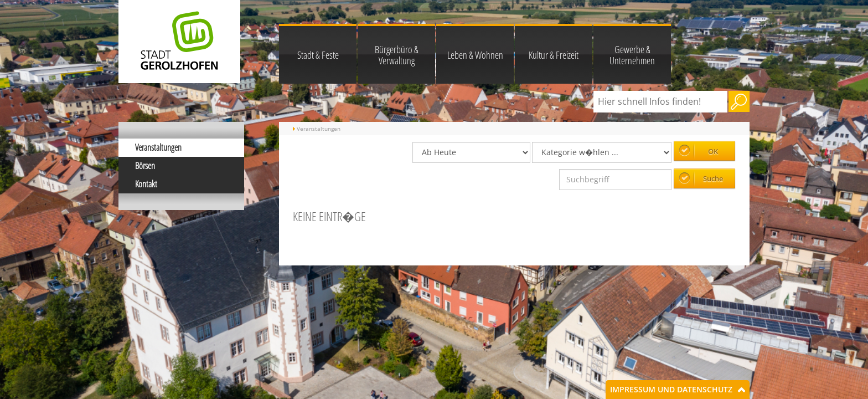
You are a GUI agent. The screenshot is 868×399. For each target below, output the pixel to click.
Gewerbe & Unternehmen (632, 55)
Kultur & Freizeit (554, 55)
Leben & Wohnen (475, 55)
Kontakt (146, 184)
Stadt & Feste (318, 55)
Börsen (145, 166)
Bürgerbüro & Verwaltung (397, 55)
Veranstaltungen (158, 147)
